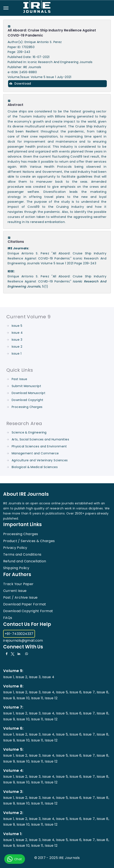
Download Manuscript (28, 393)
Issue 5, (62, 692)
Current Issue (15, 591)
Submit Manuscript (26, 386)
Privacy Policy (15, 548)
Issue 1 (17, 354)
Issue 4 (17, 333)
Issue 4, (49, 692)
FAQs (8, 618)
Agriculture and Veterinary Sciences (40, 460)
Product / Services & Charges (29, 541)
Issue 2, (22, 677)
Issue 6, (76, 692)
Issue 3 (17, 340)
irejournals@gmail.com (23, 641)
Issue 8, (103, 692)
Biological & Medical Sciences (35, 467)
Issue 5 (17, 326)
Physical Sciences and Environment (39, 446)
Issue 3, (35, 677)
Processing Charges (27, 407)
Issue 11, (38, 698)
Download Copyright (28, 400)
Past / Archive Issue (20, 597)
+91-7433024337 (19, 634)
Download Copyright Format (28, 611)
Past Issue (19, 379)
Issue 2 (17, 347)
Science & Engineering (29, 432)
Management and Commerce (35, 453)
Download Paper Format (25, 604)
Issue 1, (9, 677)
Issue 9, (9, 698)
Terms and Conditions (22, 554)
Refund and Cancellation (25, 561)
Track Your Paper (18, 584)
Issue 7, (89, 692)
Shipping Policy (16, 568)
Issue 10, (23, 698)
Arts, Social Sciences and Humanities (40, 439)
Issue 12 (51, 698)
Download (20, 84)
